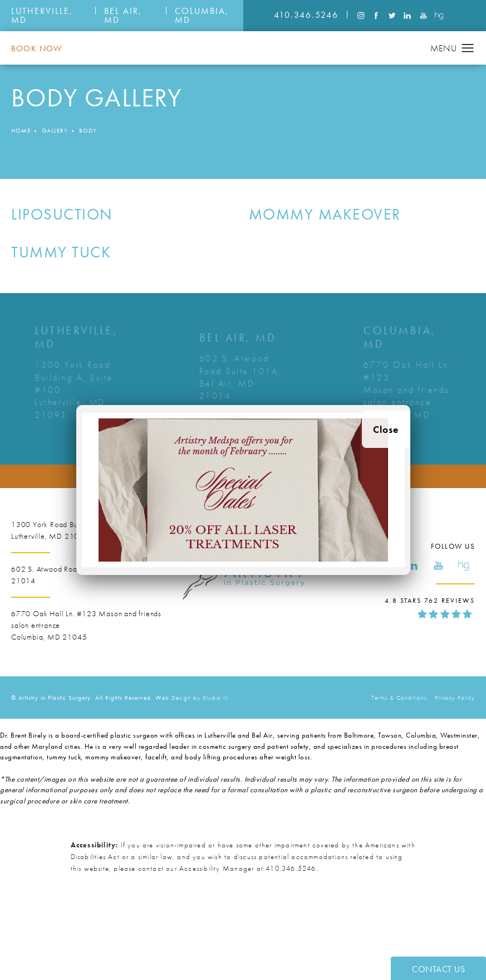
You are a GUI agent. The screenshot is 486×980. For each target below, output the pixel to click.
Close (386, 429)
